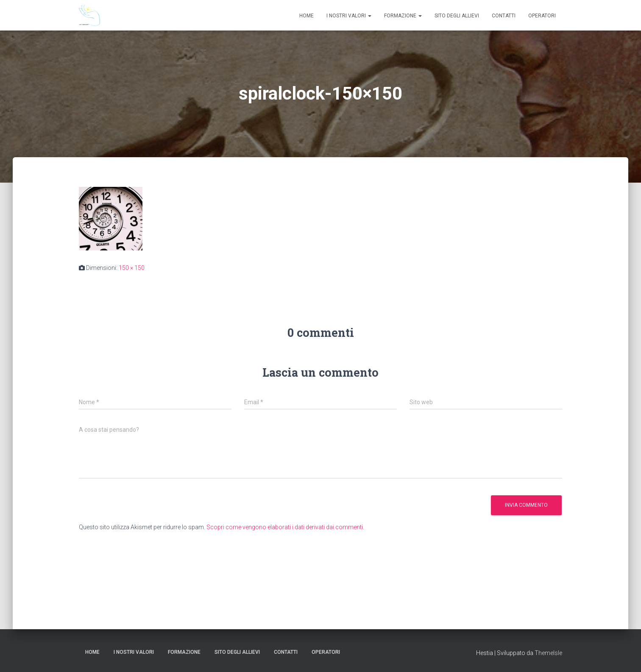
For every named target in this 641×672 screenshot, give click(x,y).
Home (307, 16)
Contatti (504, 16)
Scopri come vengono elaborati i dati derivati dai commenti (285, 527)
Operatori (542, 16)
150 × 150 (132, 268)
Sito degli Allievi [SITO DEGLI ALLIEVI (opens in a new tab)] (457, 16)
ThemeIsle (548, 653)
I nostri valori (349, 16)
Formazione (403, 16)
